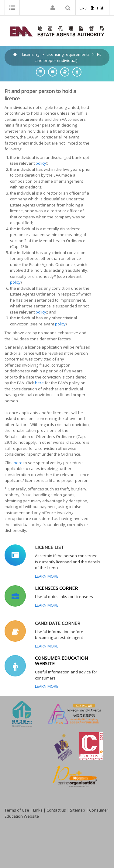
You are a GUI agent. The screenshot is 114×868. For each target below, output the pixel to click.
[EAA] (57, 31)
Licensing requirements (68, 54)
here (39, 383)
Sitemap (78, 810)
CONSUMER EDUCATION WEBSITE (61, 661)
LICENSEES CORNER (56, 588)
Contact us (56, 810)
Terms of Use (17, 810)
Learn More (47, 576)
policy (41, 163)
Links (38, 810)
